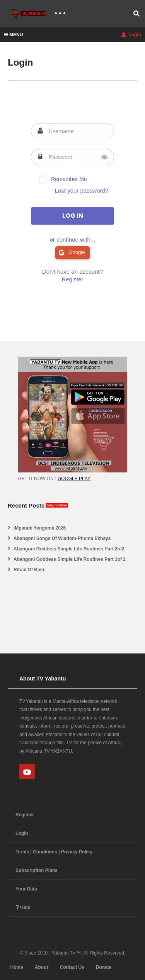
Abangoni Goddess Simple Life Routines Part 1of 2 (70, 559)
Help (23, 907)
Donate (104, 967)
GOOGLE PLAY (74, 479)
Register (73, 279)
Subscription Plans (37, 870)
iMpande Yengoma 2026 (40, 528)
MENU (13, 35)
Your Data (26, 889)
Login (131, 35)
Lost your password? (82, 190)
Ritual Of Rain (29, 570)
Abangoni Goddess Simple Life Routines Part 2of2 (69, 549)
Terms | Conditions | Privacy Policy (54, 852)
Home (16, 967)
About (42, 967)
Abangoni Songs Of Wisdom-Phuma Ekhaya (62, 538)
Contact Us (72, 967)
